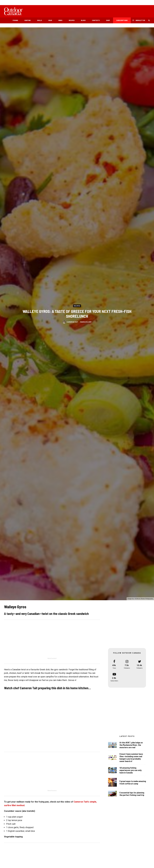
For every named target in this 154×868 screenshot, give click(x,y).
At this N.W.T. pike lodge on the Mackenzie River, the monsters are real (131, 745)
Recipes (72, 20)
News (60, 20)
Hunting (28, 20)
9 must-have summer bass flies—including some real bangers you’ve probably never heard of (131, 758)
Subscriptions (122, 20)
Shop (108, 20)
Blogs (83, 20)
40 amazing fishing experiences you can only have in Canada (131, 772)
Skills (39, 20)
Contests (96, 20)
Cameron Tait (72, 322)
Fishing (15, 20)
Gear (50, 20)
